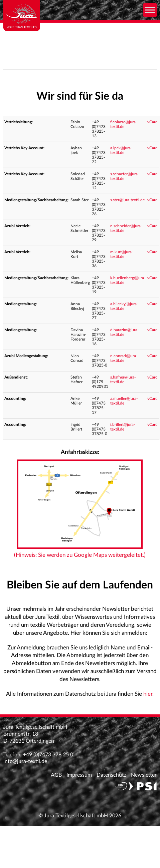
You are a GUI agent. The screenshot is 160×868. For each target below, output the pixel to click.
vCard (152, 122)
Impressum (79, 775)
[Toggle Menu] (150, 10)
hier (148, 694)
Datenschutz (111, 775)
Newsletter (144, 775)
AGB (56, 775)
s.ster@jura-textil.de (127, 200)
